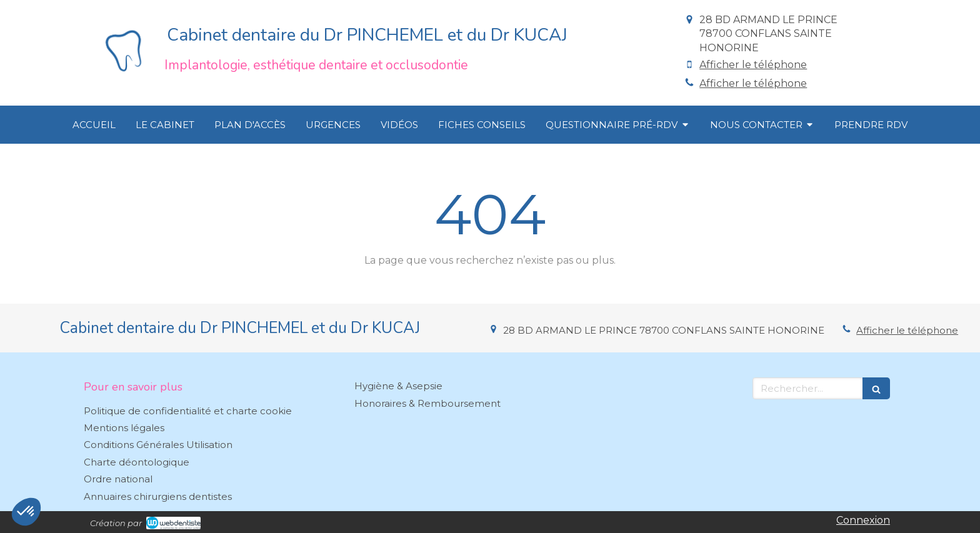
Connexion (863, 520)
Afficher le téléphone (753, 65)
